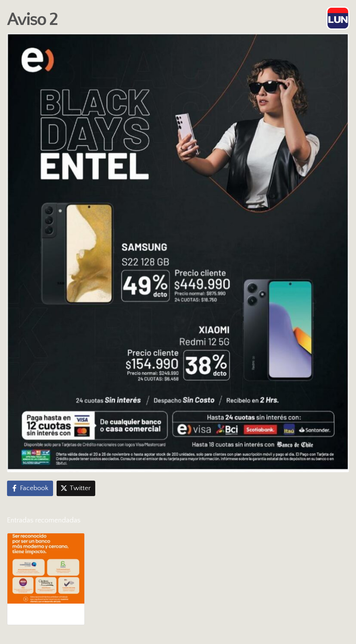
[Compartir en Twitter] (76, 488)
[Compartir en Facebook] (30, 488)
